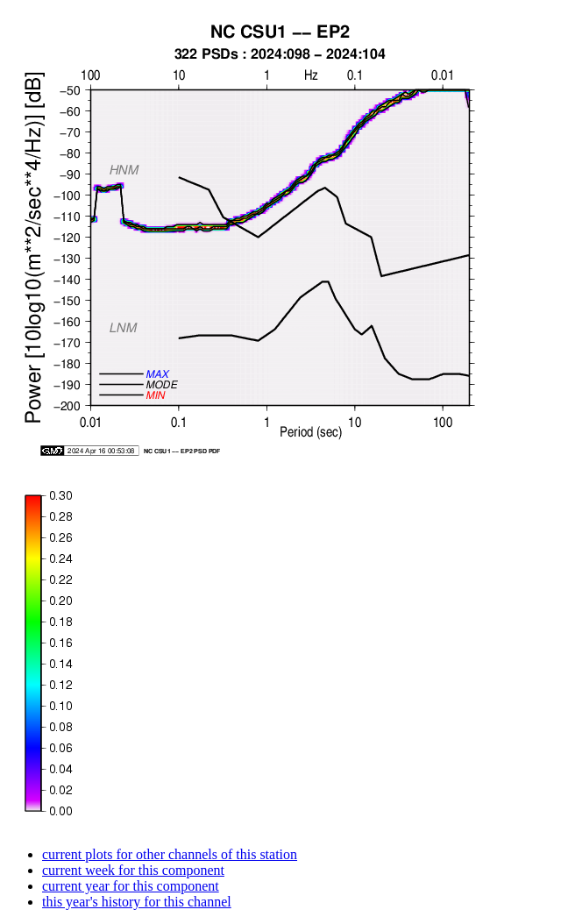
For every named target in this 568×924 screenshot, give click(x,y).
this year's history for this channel (137, 902)
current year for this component (131, 886)
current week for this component (133, 870)
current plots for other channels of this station (170, 854)
